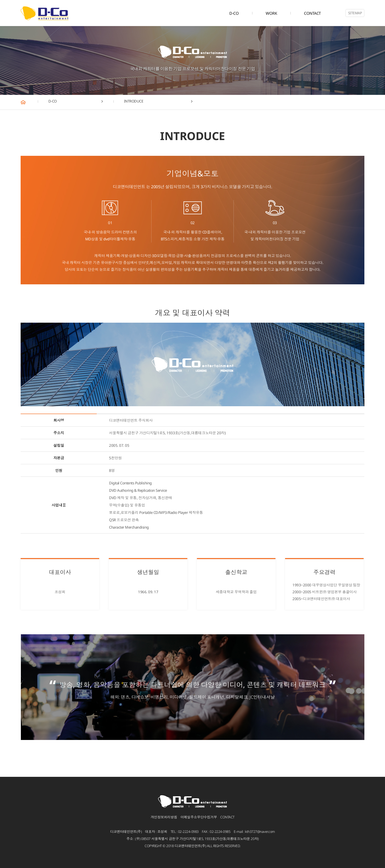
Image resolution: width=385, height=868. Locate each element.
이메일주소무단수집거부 (199, 817)
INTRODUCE (137, 102)
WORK (271, 13)
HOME (29, 102)
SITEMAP (355, 13)
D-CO (234, 13)
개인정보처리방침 (164, 817)
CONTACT (312, 13)
